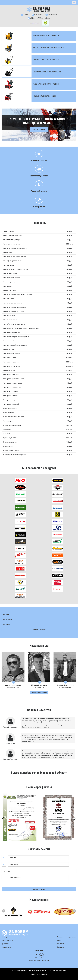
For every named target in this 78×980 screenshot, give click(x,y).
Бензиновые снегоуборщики (46, 36)
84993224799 (53, 15)
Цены (59, 940)
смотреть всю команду (39, 692)
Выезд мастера (7, 940)
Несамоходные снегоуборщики (47, 72)
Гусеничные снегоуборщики (46, 84)
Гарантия (60, 944)
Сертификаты (7, 947)
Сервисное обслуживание (67, 937)
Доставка (5, 944)
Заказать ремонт (39, 889)
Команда (5, 937)
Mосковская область (39, 975)
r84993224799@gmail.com (40, 18)
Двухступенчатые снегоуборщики (48, 48)
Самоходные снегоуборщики (46, 60)
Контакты (61, 947)
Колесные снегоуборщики (45, 96)
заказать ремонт (39, 630)
